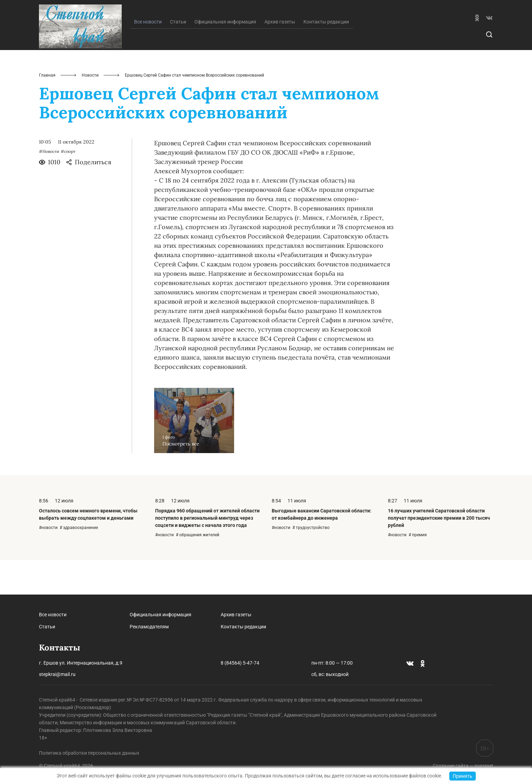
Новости (90, 110)
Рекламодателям (149, 627)
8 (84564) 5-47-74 (240, 663)
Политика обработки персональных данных (89, 753)
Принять (463, 776)
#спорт (68, 186)
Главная (47, 110)
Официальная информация (225, 56)
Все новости (53, 615)
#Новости (49, 186)
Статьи (178, 56)
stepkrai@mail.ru (57, 674)
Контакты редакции (326, 56)
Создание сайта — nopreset (463, 766)
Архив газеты (280, 56)
